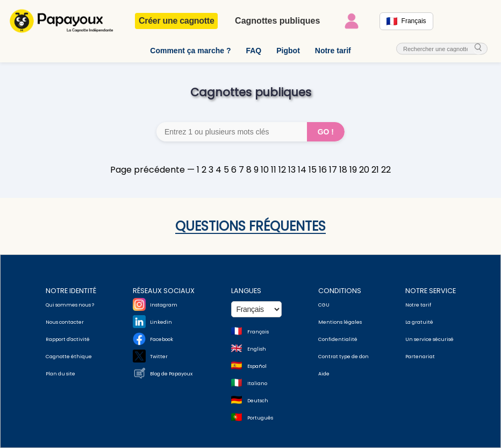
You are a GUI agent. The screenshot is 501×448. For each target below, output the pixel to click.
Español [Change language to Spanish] (257, 366)
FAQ (253, 51)
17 (333, 170)
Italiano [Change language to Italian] (257, 383)
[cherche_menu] (478, 48)
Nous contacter (65, 322)
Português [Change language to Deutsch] (260, 418)
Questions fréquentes (251, 226)
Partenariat (420, 357)
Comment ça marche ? (190, 51)
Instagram (164, 305)
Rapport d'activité (68, 339)
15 (313, 170)
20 (364, 170)
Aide (324, 374)
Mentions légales (340, 322)
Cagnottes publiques (277, 21)
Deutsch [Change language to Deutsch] (258, 401)
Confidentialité (338, 339)
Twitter (159, 357)
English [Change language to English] (257, 349)
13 (292, 170)
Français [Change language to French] (258, 332)
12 (282, 170)
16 (323, 170)
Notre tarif (333, 51)
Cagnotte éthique (69, 357)
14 (302, 170)
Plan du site (60, 374)
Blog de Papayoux (171, 374)
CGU (324, 305)
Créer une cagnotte (176, 21)
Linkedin (161, 322)
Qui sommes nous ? (70, 305)
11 (274, 170)
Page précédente (148, 170)
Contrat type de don (343, 357)
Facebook (162, 339)
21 (375, 170)
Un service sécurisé (430, 339)
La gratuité (419, 322)
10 (265, 170)
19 (353, 170)
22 (386, 170)
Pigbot (288, 51)
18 (343, 170)
